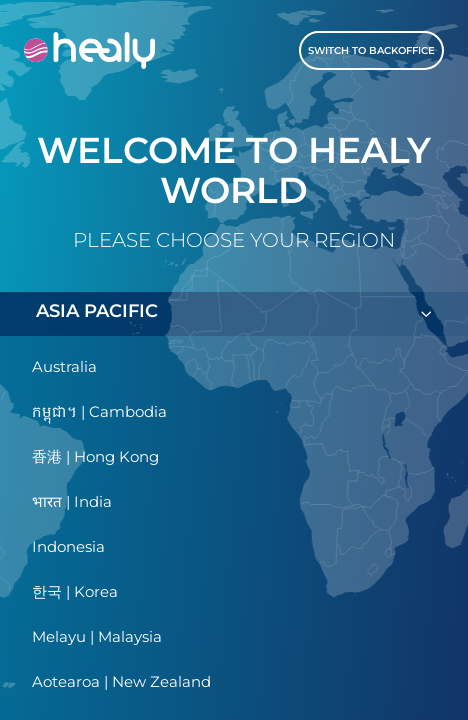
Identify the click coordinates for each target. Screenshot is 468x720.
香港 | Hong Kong (95, 456)
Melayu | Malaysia (97, 636)
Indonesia (68, 546)
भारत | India (72, 501)
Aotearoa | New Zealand (121, 681)
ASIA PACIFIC (234, 313)
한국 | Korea (75, 591)
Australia (64, 366)
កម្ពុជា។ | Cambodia (99, 411)
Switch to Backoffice (371, 50)
